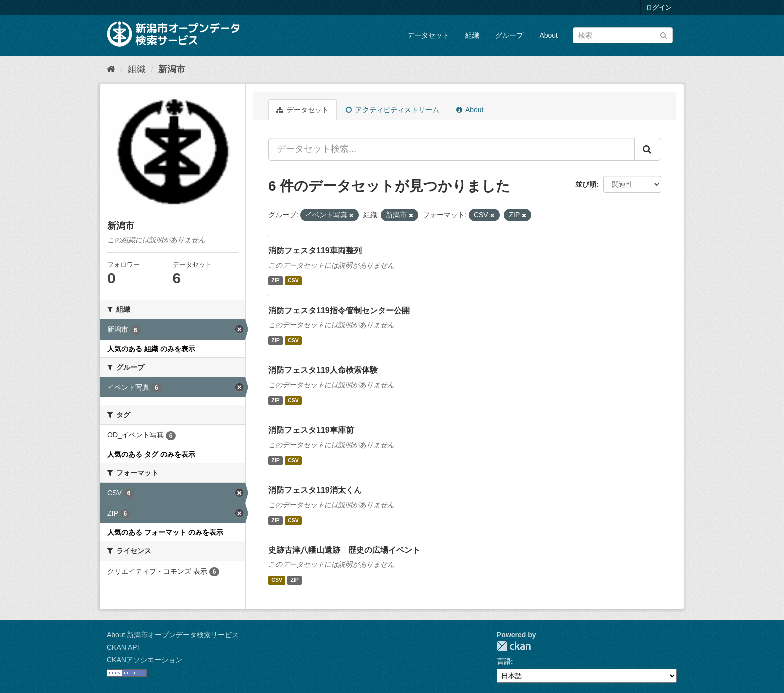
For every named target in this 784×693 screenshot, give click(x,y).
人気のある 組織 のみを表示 (151, 349)
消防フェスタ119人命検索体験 (323, 370)
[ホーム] (111, 69)
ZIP (275, 281)
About (549, 35)
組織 (472, 35)
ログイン (659, 8)
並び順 (586, 184)
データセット (428, 35)
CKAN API (123, 647)
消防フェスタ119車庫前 (311, 430)
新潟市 (172, 69)
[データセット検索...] (452, 149)
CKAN (514, 646)
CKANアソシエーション (145, 660)
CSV (293, 281)
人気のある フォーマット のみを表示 (165, 532)
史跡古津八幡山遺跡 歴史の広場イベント (344, 550)
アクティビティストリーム (393, 110)
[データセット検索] (623, 35)
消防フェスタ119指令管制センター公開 (339, 311)
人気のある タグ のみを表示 (151, 454)
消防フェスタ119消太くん (315, 490)
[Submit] (664, 35)
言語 (504, 661)
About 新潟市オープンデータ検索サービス (173, 635)
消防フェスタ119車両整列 (315, 251)
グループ (509, 35)
